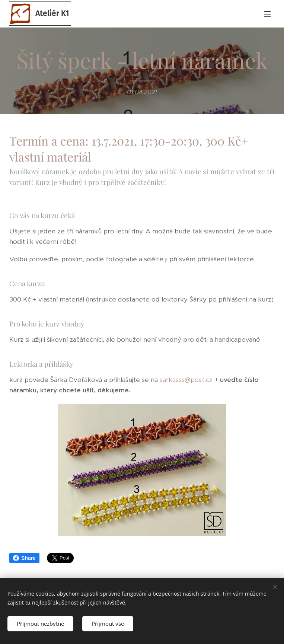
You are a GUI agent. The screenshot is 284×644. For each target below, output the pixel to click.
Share (24, 558)
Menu (267, 14)
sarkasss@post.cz (186, 380)
